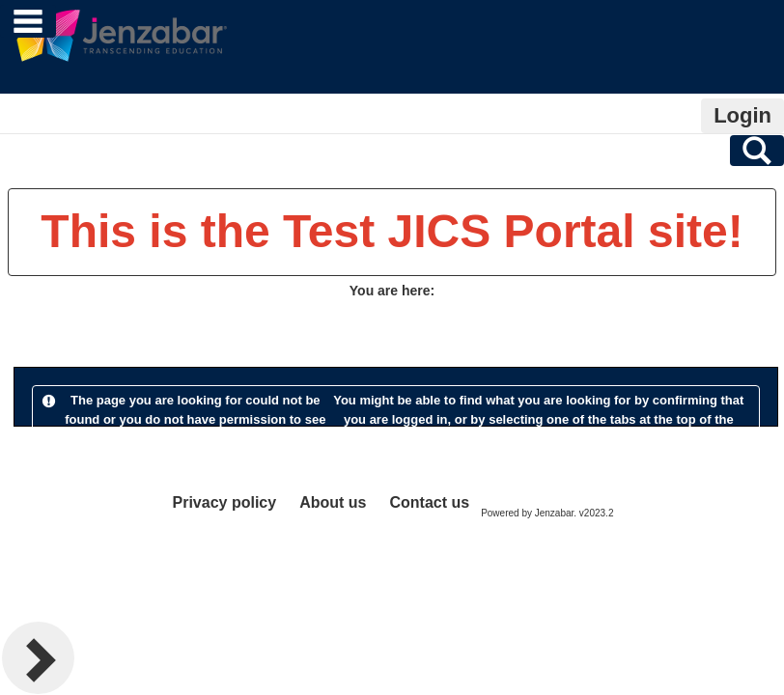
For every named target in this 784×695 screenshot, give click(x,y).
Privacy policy (225, 502)
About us (333, 502)
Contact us (429, 502)
